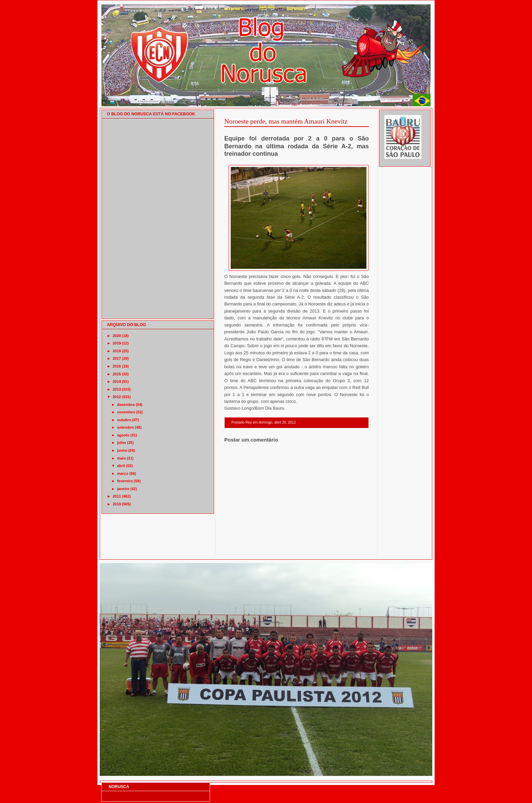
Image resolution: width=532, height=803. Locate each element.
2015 (117, 374)
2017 (117, 358)
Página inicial (298, 546)
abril (121, 466)
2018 (117, 351)
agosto (123, 435)
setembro (126, 427)
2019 (117, 343)
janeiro (123, 489)
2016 (117, 366)
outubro (124, 420)
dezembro (126, 405)
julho (121, 443)
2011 (117, 496)
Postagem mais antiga (351, 546)
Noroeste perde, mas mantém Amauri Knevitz (286, 121)
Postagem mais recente (243, 546)
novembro (126, 412)
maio (121, 458)
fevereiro (125, 481)
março (123, 473)
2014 (117, 381)
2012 (117, 397)
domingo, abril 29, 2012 (277, 422)
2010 (117, 504)
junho (122, 450)
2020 (117, 336)
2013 (117, 389)
